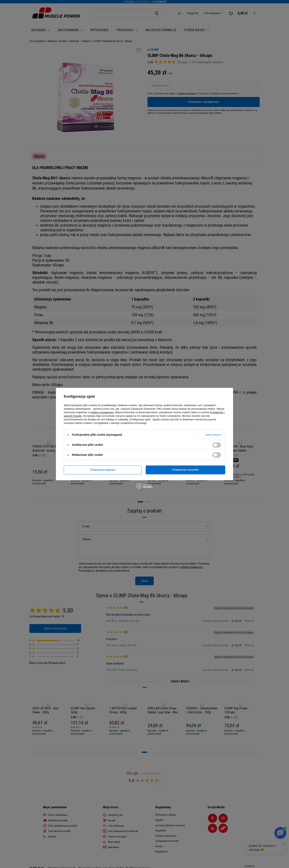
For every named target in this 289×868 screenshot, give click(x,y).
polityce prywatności (102, 412)
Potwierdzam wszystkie (185, 470)
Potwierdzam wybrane (103, 470)
